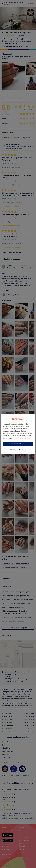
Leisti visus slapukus (18, 444)
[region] (18, 434)
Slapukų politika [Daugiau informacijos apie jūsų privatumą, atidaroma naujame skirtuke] (24, 438)
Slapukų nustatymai (18, 449)
